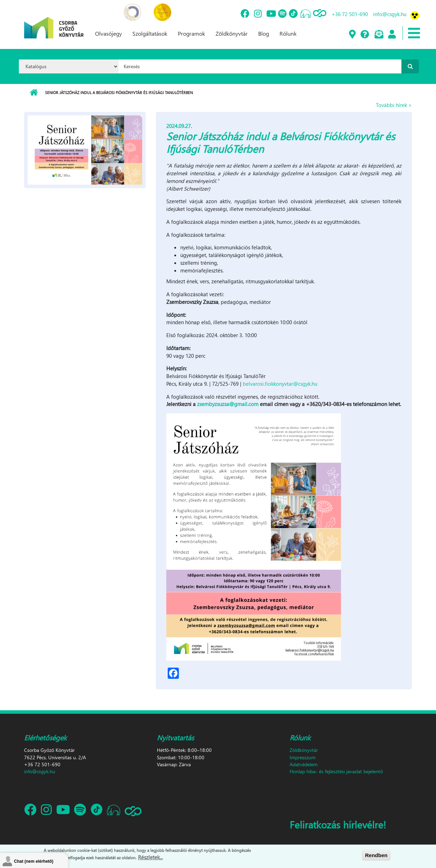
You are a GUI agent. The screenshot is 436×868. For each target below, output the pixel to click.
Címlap (34, 93)
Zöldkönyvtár (232, 33)
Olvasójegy (108, 33)
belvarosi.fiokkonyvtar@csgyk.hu (280, 384)
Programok (191, 33)
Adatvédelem (304, 764)
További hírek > (394, 105)
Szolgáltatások (150, 33)
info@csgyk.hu (390, 14)
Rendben (376, 855)
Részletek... (150, 857)
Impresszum (303, 757)
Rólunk (288, 33)
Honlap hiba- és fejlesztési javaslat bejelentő (336, 771)
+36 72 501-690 (350, 14)
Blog (264, 33)
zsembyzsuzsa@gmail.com (228, 404)
